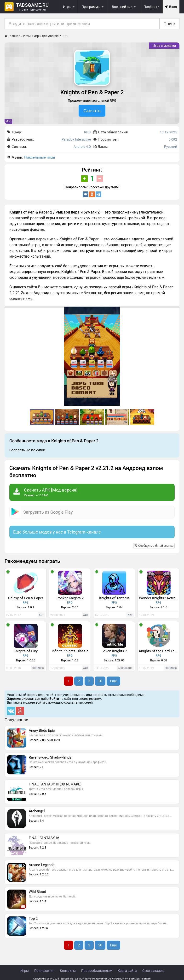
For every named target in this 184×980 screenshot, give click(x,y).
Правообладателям (97, 971)
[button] (175, 311)
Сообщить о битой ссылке (154, 546)
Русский (171, 147)
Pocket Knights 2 (70, 598)
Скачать (92, 111)
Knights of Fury (26, 651)
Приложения (44, 971)
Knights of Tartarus (114, 598)
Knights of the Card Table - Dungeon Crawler (159, 651)
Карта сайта (127, 971)
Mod (8, 121)
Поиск (169, 24)
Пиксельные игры (40, 157)
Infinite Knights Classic (70, 651)
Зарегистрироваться (24, 699)
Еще (113, 681)
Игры (25, 971)
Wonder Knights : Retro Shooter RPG (159, 598)
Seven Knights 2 (114, 651)
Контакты (68, 971)
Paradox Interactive (76, 139)
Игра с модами (164, 46)
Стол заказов (153, 971)
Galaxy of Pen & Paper (26, 598)
